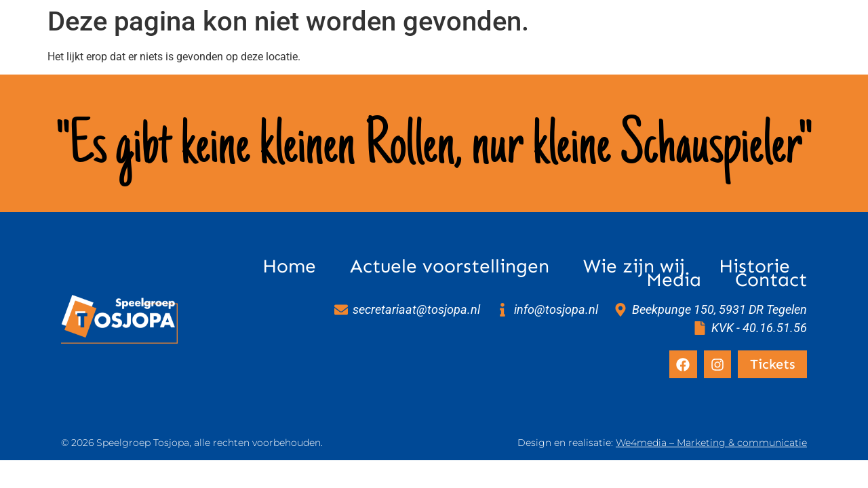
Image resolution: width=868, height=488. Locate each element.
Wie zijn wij (634, 266)
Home (289, 266)
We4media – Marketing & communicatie (711, 443)
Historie (754, 266)
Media (674, 280)
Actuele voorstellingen (450, 266)
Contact (771, 280)
